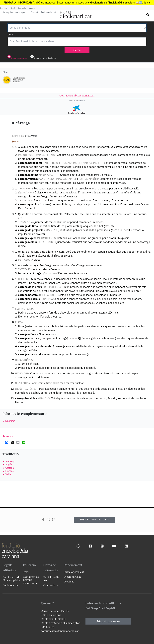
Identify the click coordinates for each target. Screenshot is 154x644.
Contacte (22, 8)
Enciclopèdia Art (51, 579)
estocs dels (83, 3)
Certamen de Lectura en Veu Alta (31, 580)
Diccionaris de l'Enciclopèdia (11, 579)
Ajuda (32, 8)
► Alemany (8, 461)
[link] (77, 95)
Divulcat (34, 12)
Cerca (77, 50)
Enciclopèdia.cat (48, 12)
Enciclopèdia (11, 585)
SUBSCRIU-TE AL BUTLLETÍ (94, 520)
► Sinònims (9, 421)
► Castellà (8, 468)
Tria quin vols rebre (108, 621)
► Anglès (7, 465)
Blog (13, 8)
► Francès (8, 471)
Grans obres (51, 585)
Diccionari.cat (72, 577)
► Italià (7, 474)
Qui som (4, 8)
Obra (10, 35)
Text (26, 572)
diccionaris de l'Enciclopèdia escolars (112, 3)
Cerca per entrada (19, 58)
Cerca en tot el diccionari (45, 58)
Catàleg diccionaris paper (14, 12)
